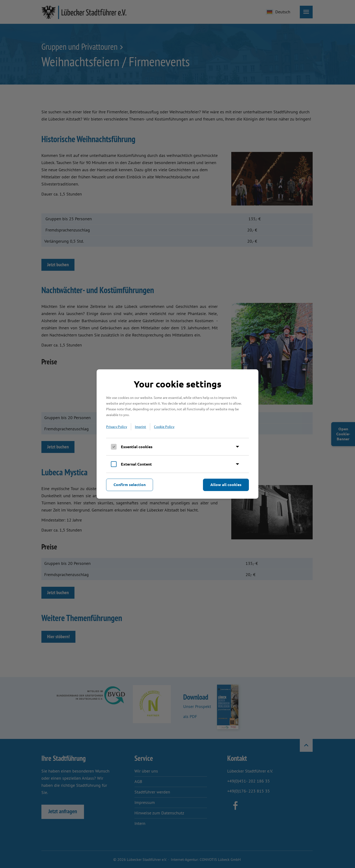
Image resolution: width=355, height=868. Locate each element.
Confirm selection (130, 484)
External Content (136, 464)
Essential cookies (137, 447)
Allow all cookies (226, 484)
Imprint (141, 426)
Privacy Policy (117, 426)
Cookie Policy (164, 426)
